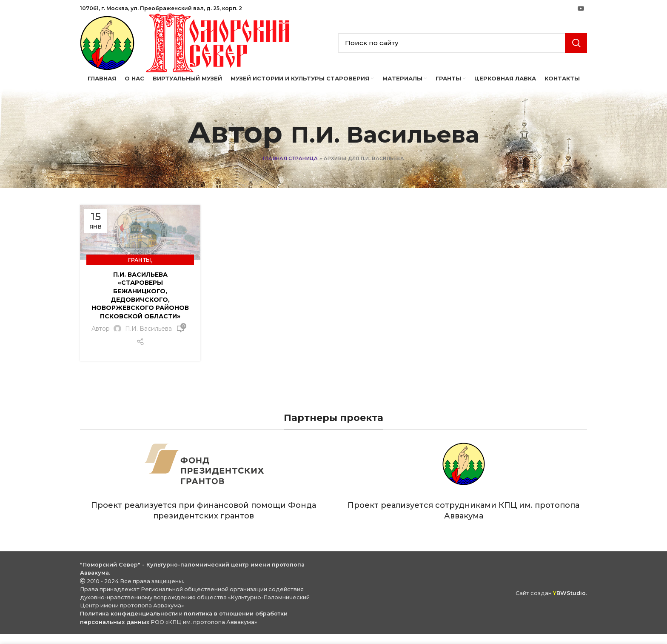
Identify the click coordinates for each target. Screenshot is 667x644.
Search (576, 60)
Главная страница (291, 193)
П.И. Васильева (385, 167)
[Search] (462, 60)
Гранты (140, 295)
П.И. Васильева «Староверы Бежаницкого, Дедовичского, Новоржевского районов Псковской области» (140, 330)
